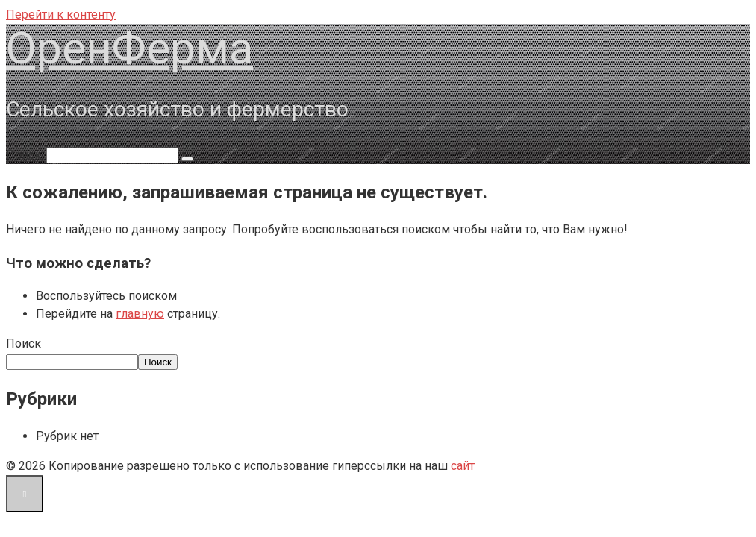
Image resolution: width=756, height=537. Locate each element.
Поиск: (26, 155)
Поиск (24, 343)
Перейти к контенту (61, 15)
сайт (463, 466)
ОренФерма (129, 48)
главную (140, 314)
